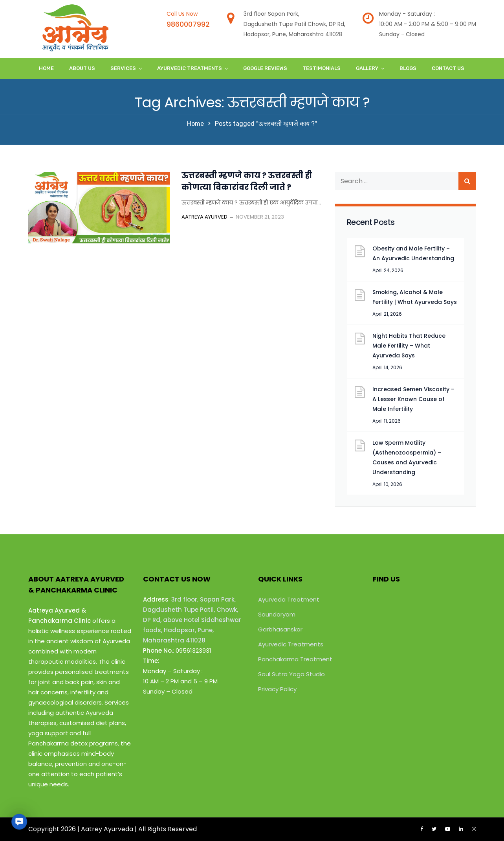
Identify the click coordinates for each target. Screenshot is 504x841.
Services (123, 68)
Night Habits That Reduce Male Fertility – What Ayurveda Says (409, 346)
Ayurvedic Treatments (190, 68)
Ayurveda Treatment (289, 599)
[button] (19, 822)
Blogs (408, 68)
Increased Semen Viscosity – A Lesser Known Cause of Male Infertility (413, 399)
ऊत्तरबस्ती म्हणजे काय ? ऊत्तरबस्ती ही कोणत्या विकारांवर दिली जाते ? (247, 181)
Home (46, 68)
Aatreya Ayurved (204, 217)
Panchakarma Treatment (295, 659)
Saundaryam (277, 614)
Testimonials (322, 68)
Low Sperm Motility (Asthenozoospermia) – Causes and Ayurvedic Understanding (407, 457)
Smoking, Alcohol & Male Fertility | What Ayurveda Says (415, 297)
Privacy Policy (277, 689)
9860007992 (188, 24)
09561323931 (193, 651)
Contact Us (448, 68)
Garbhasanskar (280, 629)
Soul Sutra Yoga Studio (291, 674)
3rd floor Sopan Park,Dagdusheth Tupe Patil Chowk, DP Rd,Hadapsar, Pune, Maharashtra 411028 (294, 24)
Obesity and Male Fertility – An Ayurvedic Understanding (413, 253)
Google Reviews (265, 68)
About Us (82, 68)
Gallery (367, 68)
